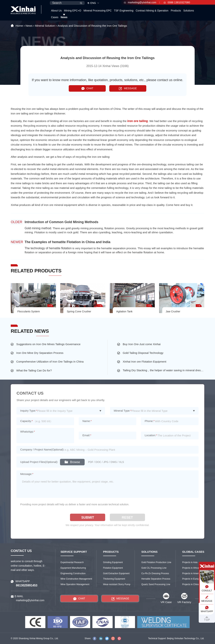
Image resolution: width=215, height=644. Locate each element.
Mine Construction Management (76, 579)
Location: (151, 435)
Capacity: (26, 421)
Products (176, 11)
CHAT (87, 88)
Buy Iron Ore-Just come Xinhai (142, 344)
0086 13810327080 (177, 2)
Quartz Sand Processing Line (156, 584)
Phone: (150, 421)
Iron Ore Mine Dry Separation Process (40, 353)
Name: (87, 421)
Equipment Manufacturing (73, 568)
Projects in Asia (190, 562)
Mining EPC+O (72, 11)
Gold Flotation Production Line (156, 562)
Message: (27, 474)
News (64, 17)
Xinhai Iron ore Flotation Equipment (145, 362)
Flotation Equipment (113, 568)
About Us (56, 11)
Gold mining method (38, 228)
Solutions (189, 11)
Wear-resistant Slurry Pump (117, 584)
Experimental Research (72, 562)
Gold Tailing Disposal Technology (143, 353)
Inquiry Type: (29, 411)
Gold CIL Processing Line (154, 568)
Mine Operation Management (75, 584)
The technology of (37, 248)
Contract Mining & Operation (152, 11)
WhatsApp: (27, 432)
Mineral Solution (45, 26)
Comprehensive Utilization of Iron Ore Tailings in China (50, 362)
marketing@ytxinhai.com (140, 2)
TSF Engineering (124, 11)
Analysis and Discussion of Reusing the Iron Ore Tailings (92, 26)
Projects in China (191, 584)
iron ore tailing (137, 121)
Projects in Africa (190, 568)
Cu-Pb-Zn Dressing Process (155, 573)
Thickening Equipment (114, 579)
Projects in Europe (191, 579)
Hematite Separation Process (156, 579)
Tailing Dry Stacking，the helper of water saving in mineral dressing (164, 370)
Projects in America (192, 573)
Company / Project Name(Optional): (42, 449)
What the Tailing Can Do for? (34, 370)
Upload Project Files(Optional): (39, 462)
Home (19, 26)
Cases (55, 17)
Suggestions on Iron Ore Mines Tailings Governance (48, 344)
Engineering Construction (73, 573)
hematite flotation (60, 248)
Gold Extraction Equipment (116, 573)
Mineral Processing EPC (98, 11)
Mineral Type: (123, 411)
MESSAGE (128, 88)
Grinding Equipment (113, 562)
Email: (87, 435)
